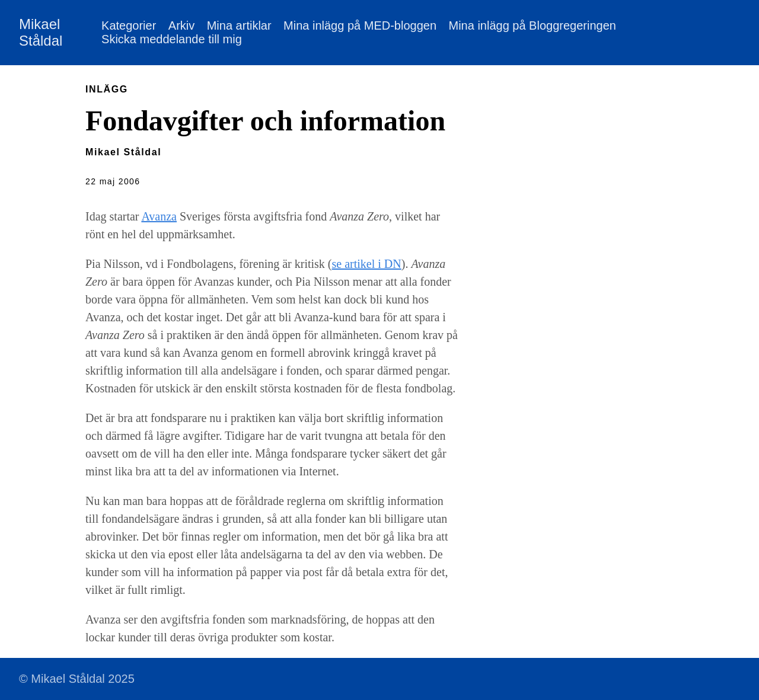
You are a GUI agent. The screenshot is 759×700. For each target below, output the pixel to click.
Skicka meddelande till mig (172, 39)
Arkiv (181, 25)
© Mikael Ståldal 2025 (77, 679)
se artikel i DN (367, 264)
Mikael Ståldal (41, 32)
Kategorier (129, 25)
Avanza (159, 216)
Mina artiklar (239, 25)
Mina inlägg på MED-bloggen (360, 25)
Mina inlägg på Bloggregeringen (532, 25)
